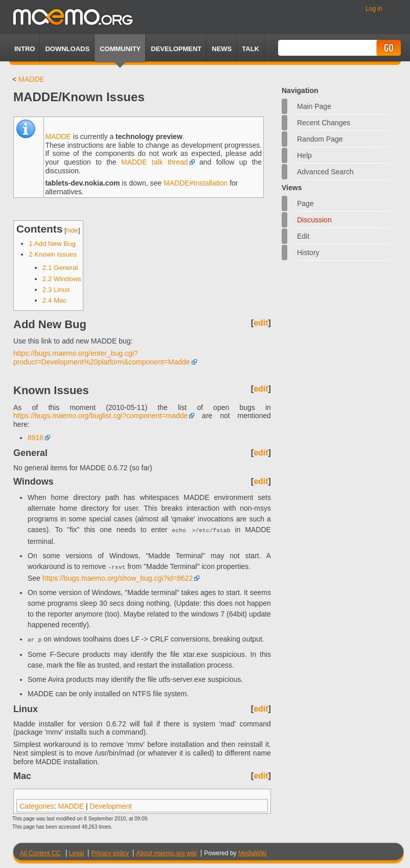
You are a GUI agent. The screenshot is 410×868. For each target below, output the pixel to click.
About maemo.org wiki (166, 850)
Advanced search (325, 172)
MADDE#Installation (196, 183)
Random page (320, 139)
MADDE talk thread (155, 162)
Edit (303, 236)
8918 (36, 438)
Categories (37, 803)
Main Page (314, 106)
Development (176, 49)
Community (120, 49)
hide (73, 231)
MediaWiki (252, 850)
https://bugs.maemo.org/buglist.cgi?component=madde (100, 416)
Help (304, 155)
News (222, 49)
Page (305, 203)
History (308, 253)
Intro (25, 49)
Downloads (67, 49)
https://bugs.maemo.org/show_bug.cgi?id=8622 (118, 576)
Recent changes (324, 123)
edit (261, 323)
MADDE (31, 79)
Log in (374, 9)
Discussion (314, 220)
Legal (76, 850)
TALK (250, 49)
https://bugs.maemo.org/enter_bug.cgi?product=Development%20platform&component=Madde (102, 358)
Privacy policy (110, 850)
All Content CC (40, 850)
